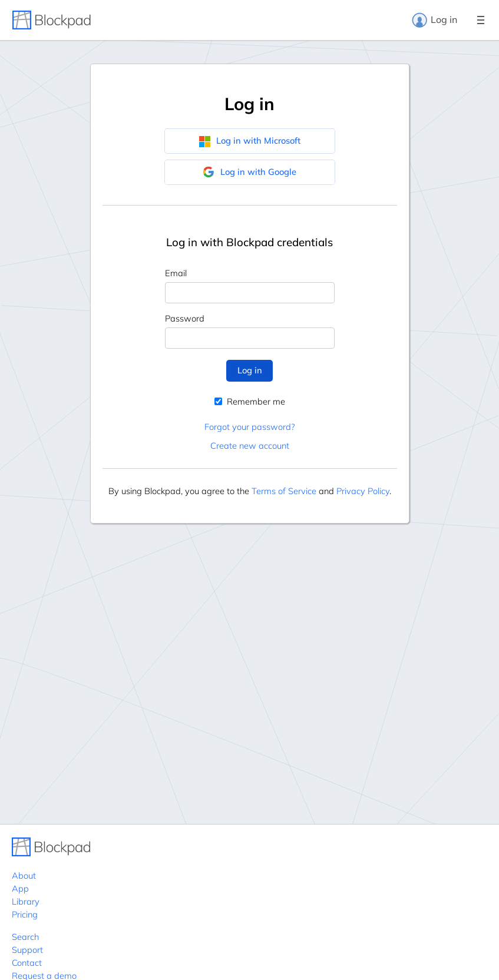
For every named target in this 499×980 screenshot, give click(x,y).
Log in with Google (249, 172)
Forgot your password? (249, 427)
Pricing (25, 914)
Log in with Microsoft (249, 141)
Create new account (250, 446)
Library (26, 901)
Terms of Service (284, 491)
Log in (434, 20)
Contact (27, 963)
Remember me (250, 401)
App (20, 888)
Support (27, 950)
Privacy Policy (363, 491)
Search (25, 937)
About (24, 875)
